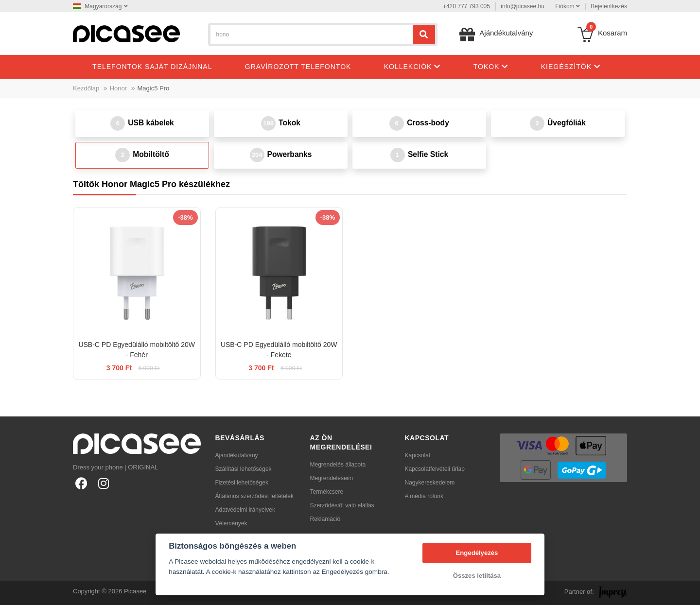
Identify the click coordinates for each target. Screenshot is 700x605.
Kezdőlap (86, 88)
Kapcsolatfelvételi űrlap (435, 469)
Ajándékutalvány (237, 455)
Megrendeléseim (332, 478)
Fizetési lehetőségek (242, 483)
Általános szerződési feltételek (254, 496)
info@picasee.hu (523, 6)
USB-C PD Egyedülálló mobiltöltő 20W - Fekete (279, 350)
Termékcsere (327, 492)
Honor (118, 88)
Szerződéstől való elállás (342, 505)
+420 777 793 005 (466, 6)
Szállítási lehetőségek (244, 469)
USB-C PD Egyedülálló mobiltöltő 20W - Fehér (137, 350)
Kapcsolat (418, 455)
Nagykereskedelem (430, 483)
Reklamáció (325, 519)
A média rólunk (424, 496)
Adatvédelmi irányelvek (245, 510)
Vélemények (231, 523)
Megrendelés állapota (338, 465)
